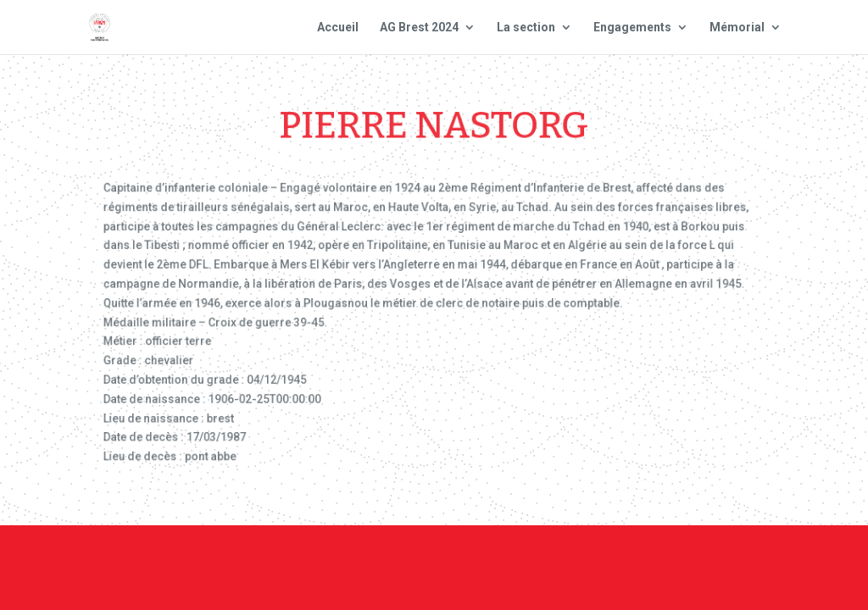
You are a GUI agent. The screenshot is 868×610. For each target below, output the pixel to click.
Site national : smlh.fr (596, 579)
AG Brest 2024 (419, 28)
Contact (473, 557)
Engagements (632, 28)
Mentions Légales (582, 557)
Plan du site (704, 557)
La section (526, 28)
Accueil (338, 28)
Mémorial (737, 28)
